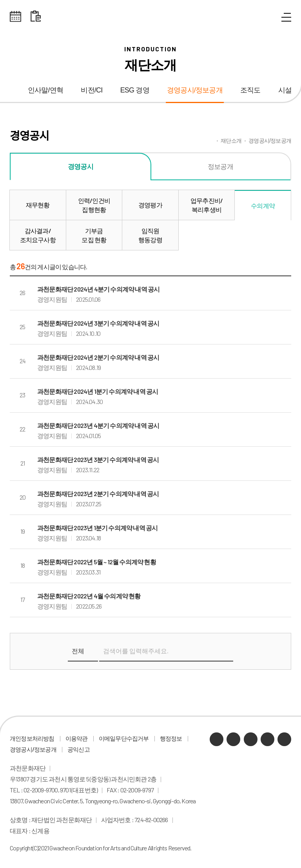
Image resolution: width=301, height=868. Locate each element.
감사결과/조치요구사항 (38, 235)
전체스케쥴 (16, 16)
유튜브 (251, 739)
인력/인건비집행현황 (94, 205)
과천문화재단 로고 (150, 17)
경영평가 (150, 205)
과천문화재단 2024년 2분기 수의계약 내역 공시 (98, 357)
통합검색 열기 (268, 18)
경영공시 (81, 166)
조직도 (250, 90)
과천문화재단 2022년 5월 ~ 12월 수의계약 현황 (97, 562)
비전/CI (92, 90)
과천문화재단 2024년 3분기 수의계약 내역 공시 (98, 323)
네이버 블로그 (233, 739)
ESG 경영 (135, 90)
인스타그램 (267, 739)
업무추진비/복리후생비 (207, 205)
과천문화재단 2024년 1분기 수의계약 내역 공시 (98, 391)
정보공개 (220, 166)
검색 (225, 651)
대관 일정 (36, 16)
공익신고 (79, 749)
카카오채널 (217, 739)
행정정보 (171, 738)
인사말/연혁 (45, 90)
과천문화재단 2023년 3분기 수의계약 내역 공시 (98, 459)
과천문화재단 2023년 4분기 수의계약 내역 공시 (98, 425)
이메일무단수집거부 (124, 738)
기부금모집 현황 (94, 235)
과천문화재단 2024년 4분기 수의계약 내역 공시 (98, 289)
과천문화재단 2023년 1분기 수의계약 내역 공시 (97, 528)
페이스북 (284, 739)
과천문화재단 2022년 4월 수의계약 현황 (89, 596)
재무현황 (38, 205)
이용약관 (77, 738)
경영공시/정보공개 (195, 90)
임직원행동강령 (150, 235)
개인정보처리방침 (32, 738)
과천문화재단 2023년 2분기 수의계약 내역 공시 (98, 494)
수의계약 (263, 206)
